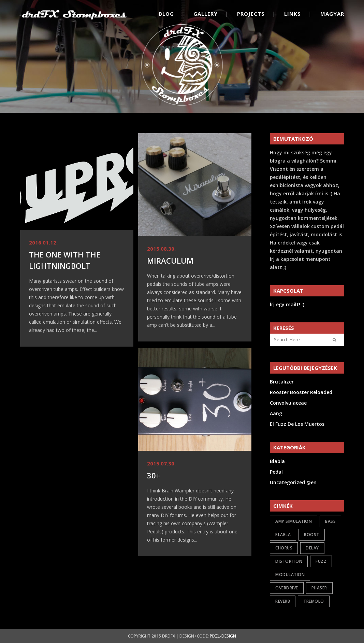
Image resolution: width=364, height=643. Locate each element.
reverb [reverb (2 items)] (283, 601)
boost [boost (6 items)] (312, 535)
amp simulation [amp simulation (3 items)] (294, 521)
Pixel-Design (223, 636)
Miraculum (170, 261)
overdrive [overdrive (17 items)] (287, 588)
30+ (154, 475)
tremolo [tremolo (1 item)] (314, 601)
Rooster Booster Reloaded (301, 392)
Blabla (277, 461)
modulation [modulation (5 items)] (290, 575)
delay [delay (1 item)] (312, 548)
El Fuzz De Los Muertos (297, 424)
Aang (276, 413)
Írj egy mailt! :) (287, 304)
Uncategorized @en (293, 482)
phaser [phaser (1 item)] (319, 588)
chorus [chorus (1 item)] (284, 548)
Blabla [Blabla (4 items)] (283, 535)
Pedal (276, 472)
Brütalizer (282, 382)
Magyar (332, 14)
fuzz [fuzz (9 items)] (321, 561)
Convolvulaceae (288, 403)
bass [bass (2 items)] (330, 521)
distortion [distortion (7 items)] (289, 561)
